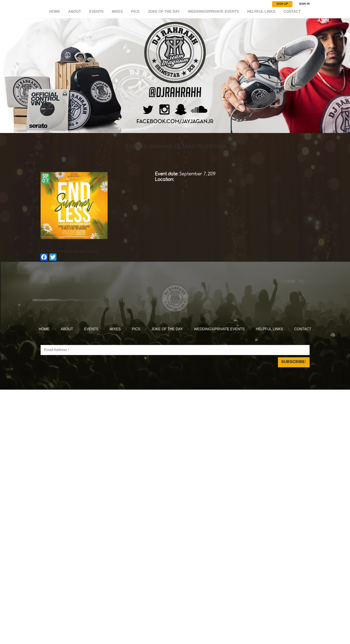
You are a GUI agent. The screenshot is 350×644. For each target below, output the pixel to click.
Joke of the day (164, 11)
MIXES (117, 11)
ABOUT (75, 11)
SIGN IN (304, 4)
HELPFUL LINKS (261, 11)
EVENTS (96, 11)
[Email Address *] (175, 350)
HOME (55, 11)
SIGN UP (282, 4)
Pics (135, 11)
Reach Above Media (208, 392)
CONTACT (292, 11)
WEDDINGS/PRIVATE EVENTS (213, 11)
